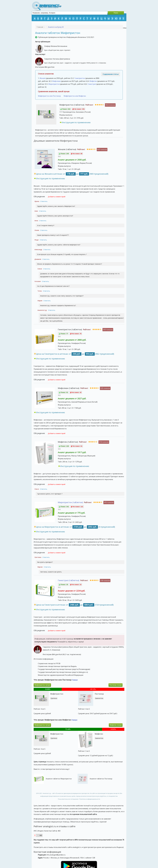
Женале (43, 78)
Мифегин (93, 81)
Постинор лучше (116, 685)
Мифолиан (56, 81)
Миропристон (54, 84)
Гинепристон (80, 78)
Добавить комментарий (57, 197)
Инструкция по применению (76, 122)
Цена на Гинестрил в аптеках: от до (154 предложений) (75, 605)
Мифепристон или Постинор (49, 96)
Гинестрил (92, 84)
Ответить (44, 201)
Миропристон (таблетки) (70, 502)
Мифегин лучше (116, 725)
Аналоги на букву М (56, 27)
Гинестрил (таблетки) (69, 580)
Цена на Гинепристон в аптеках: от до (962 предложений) (75, 354)
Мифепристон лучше (42, 685)
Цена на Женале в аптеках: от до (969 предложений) (72, 174)
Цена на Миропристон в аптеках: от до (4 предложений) (75, 527)
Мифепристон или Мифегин (75, 96)
